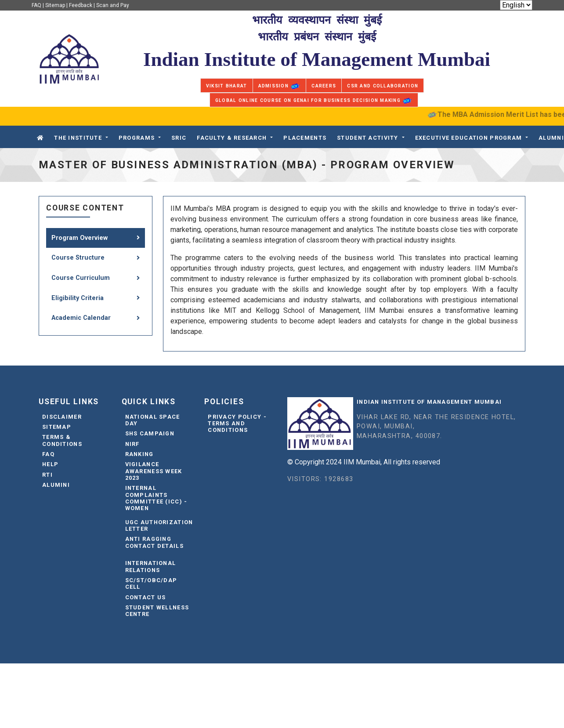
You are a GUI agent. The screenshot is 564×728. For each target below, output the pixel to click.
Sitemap (55, 5)
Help (50, 464)
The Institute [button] (78, 138)
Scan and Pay (113, 5)
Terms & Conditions (62, 440)
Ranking (139, 454)
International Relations (151, 566)
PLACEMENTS (305, 138)
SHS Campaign (150, 433)
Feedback (81, 5)
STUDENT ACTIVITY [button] (367, 138)
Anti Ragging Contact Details (154, 542)
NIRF (132, 444)
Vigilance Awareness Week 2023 (154, 471)
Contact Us (146, 597)
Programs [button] (137, 138)
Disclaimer (62, 417)
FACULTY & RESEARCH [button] (232, 138)
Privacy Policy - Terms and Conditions (237, 424)
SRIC (179, 138)
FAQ (36, 5)
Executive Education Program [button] (469, 138)
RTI (47, 475)
